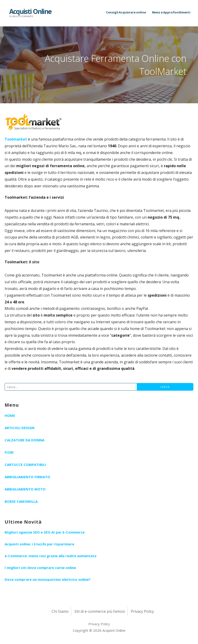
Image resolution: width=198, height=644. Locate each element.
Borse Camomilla (21, 501)
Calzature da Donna (24, 440)
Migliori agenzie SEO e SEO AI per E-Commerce (45, 532)
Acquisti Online (30, 11)
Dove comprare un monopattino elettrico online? (48, 579)
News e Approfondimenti (171, 12)
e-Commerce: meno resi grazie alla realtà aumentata (50, 556)
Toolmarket (16, 139)
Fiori (9, 452)
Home (10, 415)
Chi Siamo (60, 611)
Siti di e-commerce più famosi (100, 611)
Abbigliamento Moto (25, 489)
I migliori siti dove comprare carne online (40, 568)
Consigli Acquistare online (126, 12)
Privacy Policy (142, 611)
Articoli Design (20, 428)
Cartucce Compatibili (25, 465)
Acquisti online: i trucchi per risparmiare (39, 544)
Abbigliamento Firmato (27, 477)
